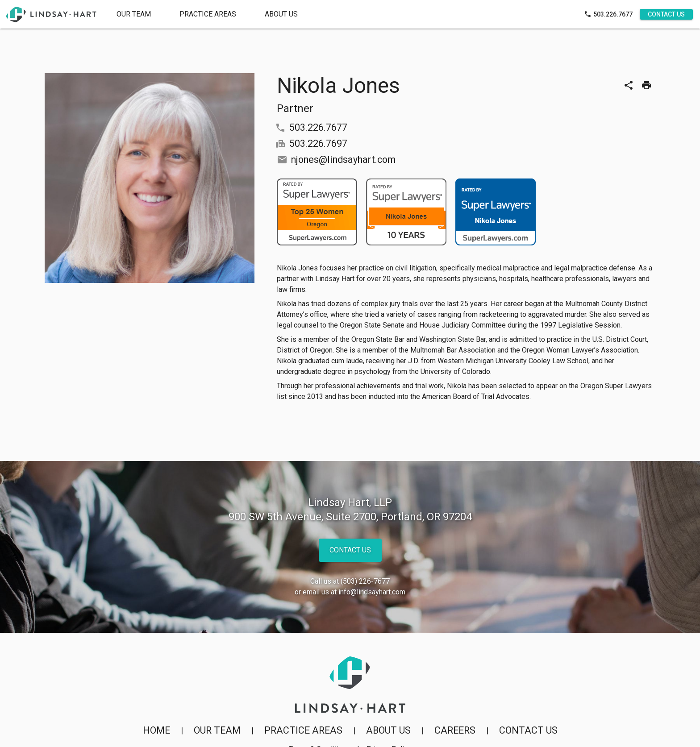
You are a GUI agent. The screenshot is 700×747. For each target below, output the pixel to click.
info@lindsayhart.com (372, 592)
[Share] (629, 85)
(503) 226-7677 (365, 581)
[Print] (646, 85)
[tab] (208, 14)
